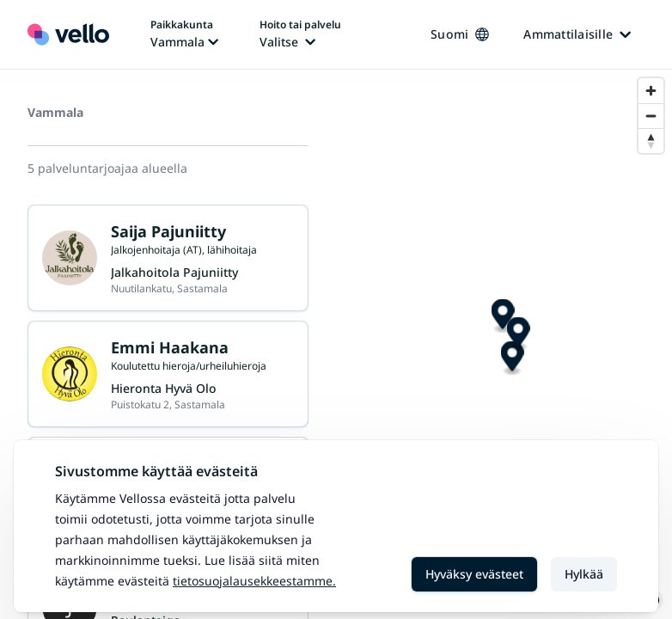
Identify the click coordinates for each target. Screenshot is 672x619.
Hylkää (584, 574)
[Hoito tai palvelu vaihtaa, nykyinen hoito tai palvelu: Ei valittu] (300, 34)
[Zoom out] (651, 116)
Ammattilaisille (577, 34)
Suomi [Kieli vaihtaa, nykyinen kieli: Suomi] (460, 34)
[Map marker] (500, 344)
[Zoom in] (651, 91)
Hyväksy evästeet (474, 574)
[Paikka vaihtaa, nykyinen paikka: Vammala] (184, 34)
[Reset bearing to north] (651, 141)
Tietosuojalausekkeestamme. (254, 581)
